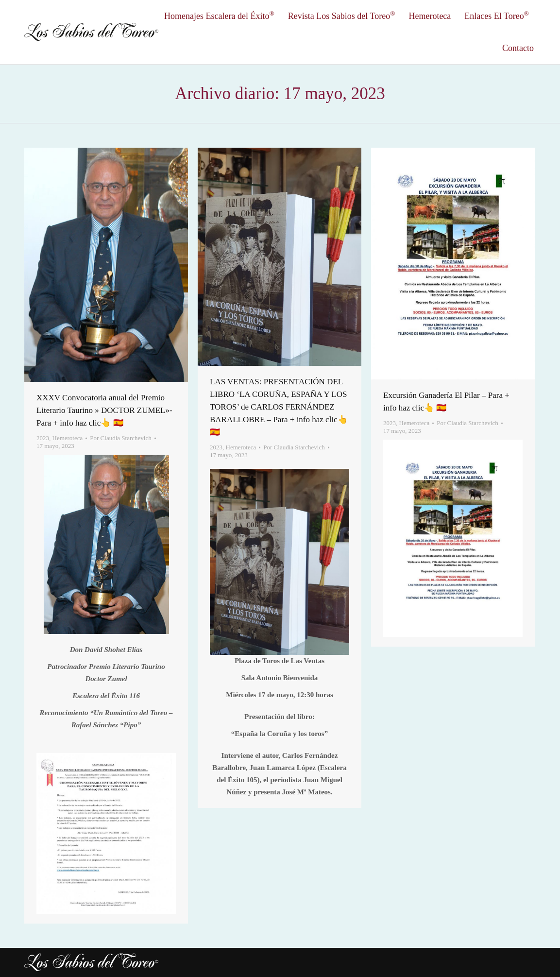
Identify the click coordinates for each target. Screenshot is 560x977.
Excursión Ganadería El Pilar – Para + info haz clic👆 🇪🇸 (446, 402)
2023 (43, 438)
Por (120, 438)
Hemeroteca (68, 438)
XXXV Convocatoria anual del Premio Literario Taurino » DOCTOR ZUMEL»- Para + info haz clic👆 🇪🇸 (104, 410)
